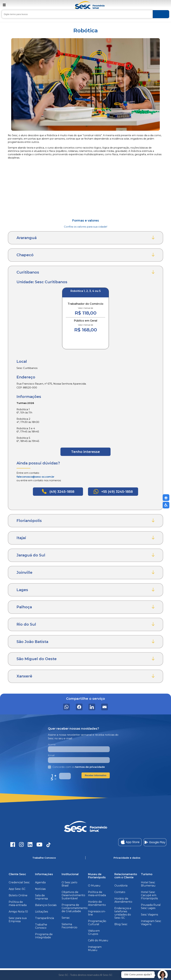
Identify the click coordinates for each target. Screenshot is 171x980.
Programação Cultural (97, 923)
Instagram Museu (95, 948)
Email (51, 755)
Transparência (45, 918)
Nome (52, 744)
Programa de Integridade (44, 936)
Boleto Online (18, 895)
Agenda (40, 882)
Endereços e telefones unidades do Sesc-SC (123, 913)
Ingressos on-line (97, 913)
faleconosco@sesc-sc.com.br (35, 477)
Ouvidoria (121, 886)
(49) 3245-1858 (58, 491)
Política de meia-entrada (18, 903)
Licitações (41, 912)
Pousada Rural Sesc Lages (151, 906)
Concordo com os (76, 767)
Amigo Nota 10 (18, 912)
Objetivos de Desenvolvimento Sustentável (73, 895)
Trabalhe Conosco (41, 926)
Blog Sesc (121, 924)
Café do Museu (98, 940)
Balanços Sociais (46, 905)
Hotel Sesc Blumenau (148, 884)
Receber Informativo (96, 775)
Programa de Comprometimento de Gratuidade (75, 908)
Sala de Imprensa (41, 897)
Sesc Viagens (149, 915)
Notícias (40, 889)
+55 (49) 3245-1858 (113, 492)
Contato (120, 892)
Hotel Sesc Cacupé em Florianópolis (149, 895)
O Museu (94, 886)
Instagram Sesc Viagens (151, 923)
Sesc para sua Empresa (18, 920)
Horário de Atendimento (97, 903)
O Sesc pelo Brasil (69, 884)
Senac (66, 918)
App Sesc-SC (17, 889)
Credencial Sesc (19, 882)
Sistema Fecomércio (69, 926)
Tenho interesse (85, 452)
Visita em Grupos (94, 932)
